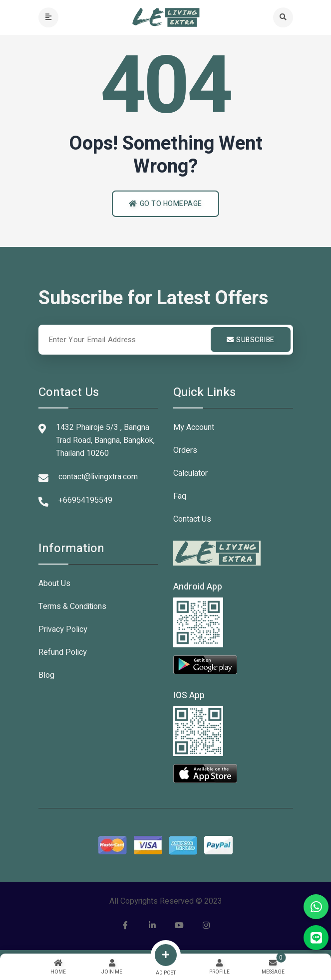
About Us (54, 584)
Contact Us (192, 519)
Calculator (190, 473)
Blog (46, 675)
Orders (185, 450)
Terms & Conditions (72, 606)
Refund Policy (63, 652)
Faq (180, 496)
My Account (194, 427)
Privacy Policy (63, 629)
